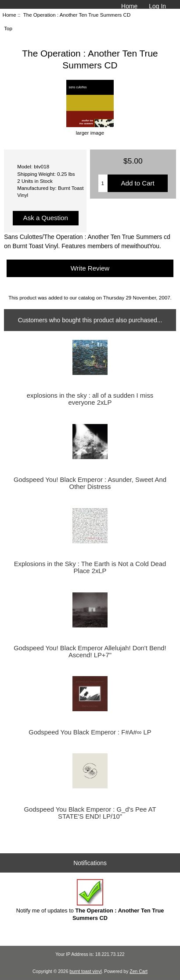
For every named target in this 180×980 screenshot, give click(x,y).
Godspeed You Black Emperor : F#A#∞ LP (90, 732)
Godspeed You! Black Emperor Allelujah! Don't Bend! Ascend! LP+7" (90, 652)
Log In (157, 6)
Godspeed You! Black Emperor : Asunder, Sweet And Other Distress (90, 483)
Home (129, 6)
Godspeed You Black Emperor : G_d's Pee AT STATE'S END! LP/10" (90, 813)
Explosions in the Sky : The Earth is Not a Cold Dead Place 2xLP (90, 567)
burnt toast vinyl (85, 971)
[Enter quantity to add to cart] (103, 183)
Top (8, 28)
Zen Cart (139, 971)
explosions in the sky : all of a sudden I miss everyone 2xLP (90, 399)
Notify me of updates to (90, 900)
